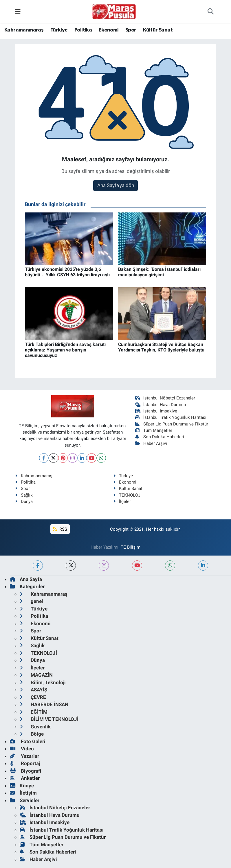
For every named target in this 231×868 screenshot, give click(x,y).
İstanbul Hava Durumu (161, 405)
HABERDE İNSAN (44, 704)
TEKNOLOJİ (127, 495)
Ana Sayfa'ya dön (116, 185)
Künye (22, 786)
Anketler (25, 778)
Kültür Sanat (158, 30)
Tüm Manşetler (154, 430)
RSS (60, 529)
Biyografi (26, 771)
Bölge (32, 734)
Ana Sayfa (26, 579)
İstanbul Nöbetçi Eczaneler (165, 398)
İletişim (23, 793)
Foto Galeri (28, 741)
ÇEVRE (33, 697)
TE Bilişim (131, 547)
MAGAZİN (36, 675)
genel (31, 601)
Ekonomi (109, 30)
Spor (131, 30)
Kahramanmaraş (24, 30)
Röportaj (25, 763)
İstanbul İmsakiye (156, 411)
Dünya (24, 501)
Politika (83, 30)
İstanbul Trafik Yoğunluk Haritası (171, 417)
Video (22, 749)
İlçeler (122, 501)
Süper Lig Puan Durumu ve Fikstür (172, 424)
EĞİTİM (34, 712)
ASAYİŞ (33, 690)
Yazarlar (24, 756)
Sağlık (24, 495)
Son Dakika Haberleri (160, 437)
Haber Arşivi (151, 443)
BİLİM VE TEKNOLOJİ (49, 719)
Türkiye (59, 30)
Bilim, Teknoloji (43, 682)
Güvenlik (35, 727)
